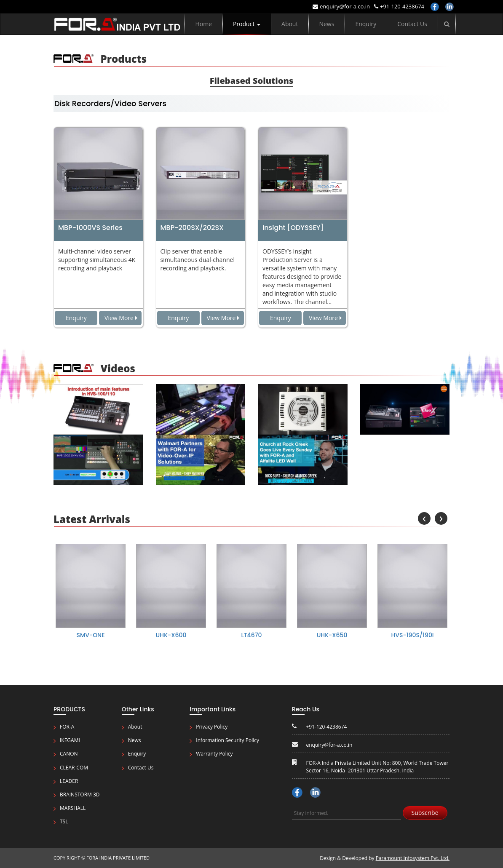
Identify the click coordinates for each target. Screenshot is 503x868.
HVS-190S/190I (412, 635)
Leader (69, 781)
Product (247, 24)
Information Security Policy (227, 740)
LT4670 (252, 635)
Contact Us (412, 24)
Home (203, 24)
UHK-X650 (332, 635)
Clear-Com (74, 768)
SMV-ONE (90, 635)
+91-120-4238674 (399, 6)
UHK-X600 (171, 635)
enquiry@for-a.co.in (341, 6)
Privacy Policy (212, 727)
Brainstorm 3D (80, 795)
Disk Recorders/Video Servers (110, 103)
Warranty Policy (214, 754)
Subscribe (425, 813)
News (326, 24)
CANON (69, 754)
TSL (64, 821)
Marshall (73, 808)
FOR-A (67, 727)
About (290, 24)
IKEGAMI (70, 740)
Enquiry (366, 24)
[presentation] (424, 518)
